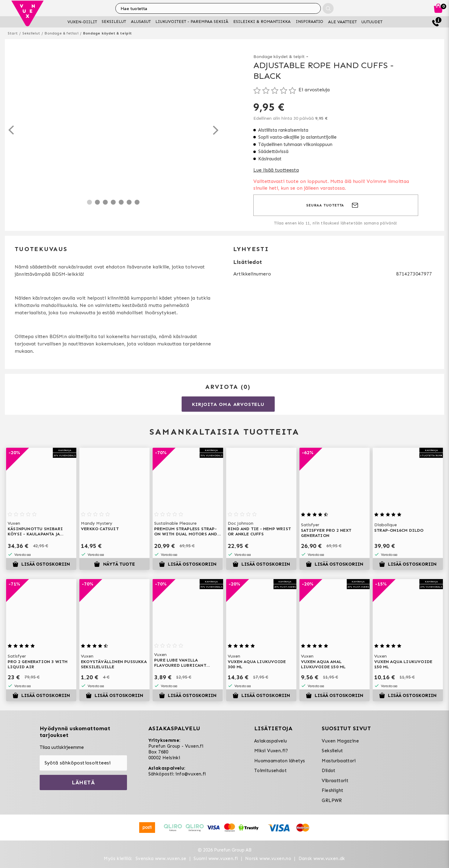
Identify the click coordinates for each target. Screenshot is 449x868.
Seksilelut (31, 33)
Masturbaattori (339, 761)
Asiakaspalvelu (271, 741)
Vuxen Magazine (340, 741)
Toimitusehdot (270, 771)
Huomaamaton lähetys (280, 761)
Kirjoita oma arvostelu (228, 404)
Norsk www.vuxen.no (268, 859)
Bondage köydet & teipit (107, 33)
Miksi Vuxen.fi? (271, 751)
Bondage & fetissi (61, 33)
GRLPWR (332, 801)
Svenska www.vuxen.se (161, 859)
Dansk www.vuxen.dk (322, 859)
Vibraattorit (335, 781)
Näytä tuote (115, 564)
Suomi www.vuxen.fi (216, 859)
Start (13, 33)
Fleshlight (332, 790)
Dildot (328, 771)
